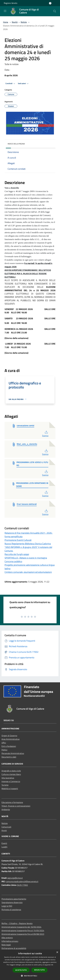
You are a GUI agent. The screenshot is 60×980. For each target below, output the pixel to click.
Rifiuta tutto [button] (39, 970)
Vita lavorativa (8, 778)
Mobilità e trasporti (10, 788)
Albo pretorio (7, 938)
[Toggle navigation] (5, 11)
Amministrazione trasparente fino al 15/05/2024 (23, 930)
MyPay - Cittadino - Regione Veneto (17, 923)
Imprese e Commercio (11, 781)
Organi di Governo (9, 736)
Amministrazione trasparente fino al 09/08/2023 (23, 934)
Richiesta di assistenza (11, 910)
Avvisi (4, 830)
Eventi (4, 843)
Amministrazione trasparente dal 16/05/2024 (21, 927)
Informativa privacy (10, 941)
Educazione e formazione (12, 802)
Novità (15, 22)
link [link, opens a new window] (52, 965)
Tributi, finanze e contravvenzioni (16, 806)
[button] (30, 976)
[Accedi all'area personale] (50, 3)
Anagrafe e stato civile (11, 771)
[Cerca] (55, 11)
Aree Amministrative (11, 739)
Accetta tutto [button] (21, 970)
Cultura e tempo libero (11, 774)
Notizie (24, 22)
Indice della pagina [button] (16, 144)
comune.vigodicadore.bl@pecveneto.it (22, 881)
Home (6, 22)
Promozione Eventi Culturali (18, 540)
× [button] (57, 952)
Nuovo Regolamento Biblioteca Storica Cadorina (28, 544)
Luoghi (4, 847)
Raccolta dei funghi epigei (17, 554)
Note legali (6, 945)
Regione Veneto (11, 3)
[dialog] (30, 965)
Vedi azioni (24, 84)
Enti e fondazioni (9, 746)
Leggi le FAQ (7, 906)
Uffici (4, 743)
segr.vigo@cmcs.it (15, 878)
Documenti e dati (9, 757)
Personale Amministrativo (13, 753)
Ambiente (6, 809)
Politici (4, 750)
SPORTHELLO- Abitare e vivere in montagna (26, 558)
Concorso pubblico (13, 561)
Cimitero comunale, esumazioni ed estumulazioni (28, 572)
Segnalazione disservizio (12, 902)
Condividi (11, 84)
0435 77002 (23, 885)
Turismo (5, 785)
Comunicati (6, 827)
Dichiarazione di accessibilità (14, 948)
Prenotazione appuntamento (14, 899)
